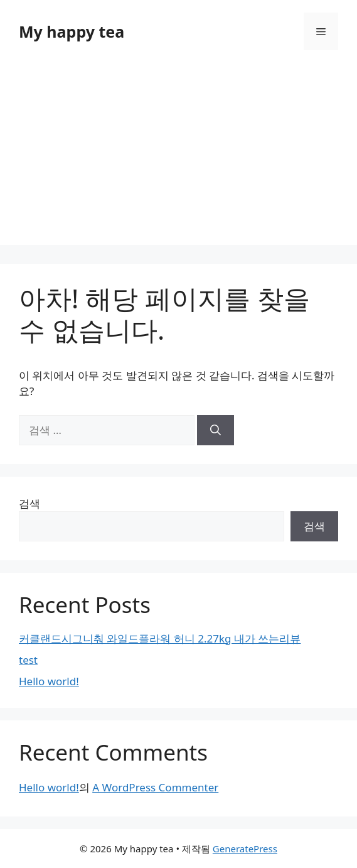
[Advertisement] (178, 157)
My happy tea (72, 31)
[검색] (216, 430)
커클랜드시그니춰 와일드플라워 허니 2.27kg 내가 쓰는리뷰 (160, 638)
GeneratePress (245, 849)
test (28, 660)
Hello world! (49, 681)
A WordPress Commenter (155, 787)
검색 (29, 503)
